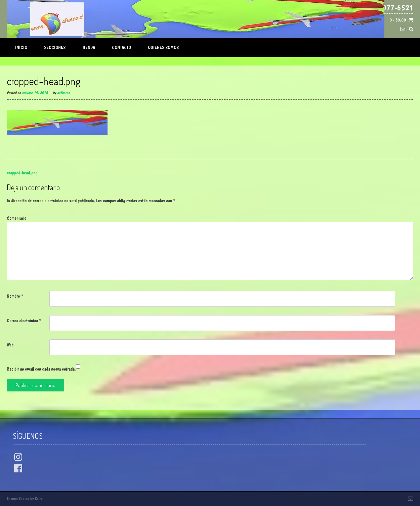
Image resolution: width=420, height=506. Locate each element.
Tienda (89, 47)
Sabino (24, 499)
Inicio (21, 47)
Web (10, 345)
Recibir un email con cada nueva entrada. (41, 369)
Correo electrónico (24, 321)
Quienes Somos (163, 47)
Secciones (55, 47)
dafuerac (63, 93)
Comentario (16, 218)
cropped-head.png (22, 173)
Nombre (15, 296)
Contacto (121, 47)
